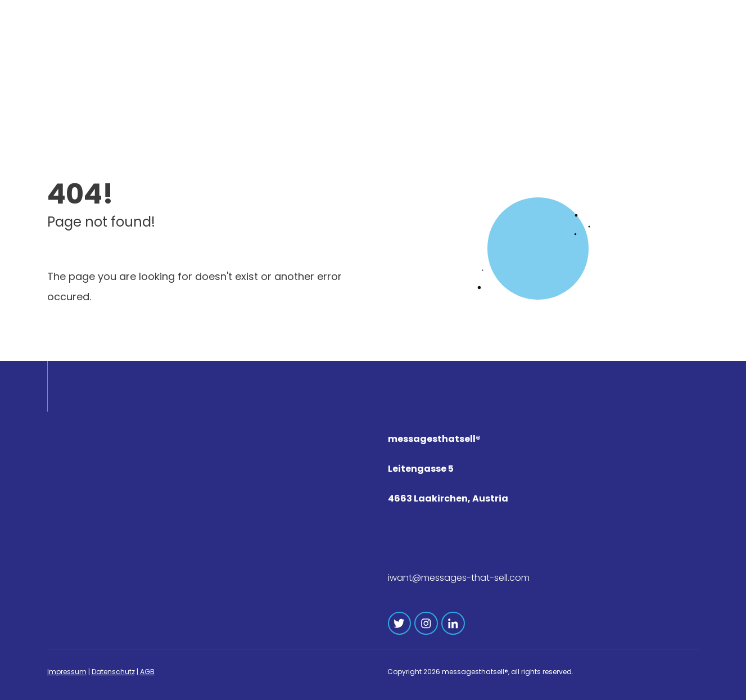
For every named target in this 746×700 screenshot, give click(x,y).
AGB (147, 672)
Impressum (67, 672)
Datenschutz (113, 672)
